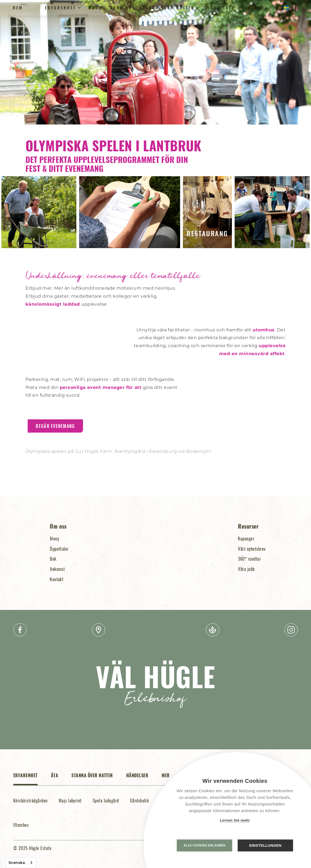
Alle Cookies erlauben (205, 845)
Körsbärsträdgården (30, 801)
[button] (62, 8)
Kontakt (57, 579)
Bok (53, 559)
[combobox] (21, 863)
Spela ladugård (106, 801)
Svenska (17, 862)
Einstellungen (265, 845)
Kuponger (246, 539)
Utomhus (21, 825)
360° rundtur (249, 559)
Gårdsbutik (140, 801)
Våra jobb (246, 569)
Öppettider (59, 549)
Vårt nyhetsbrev (252, 549)
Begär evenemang (55, 426)
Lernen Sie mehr (235, 820)
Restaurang (207, 233)
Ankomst (57, 569)
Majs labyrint (70, 801)
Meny (54, 539)
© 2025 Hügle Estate (32, 848)
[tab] (25, 778)
